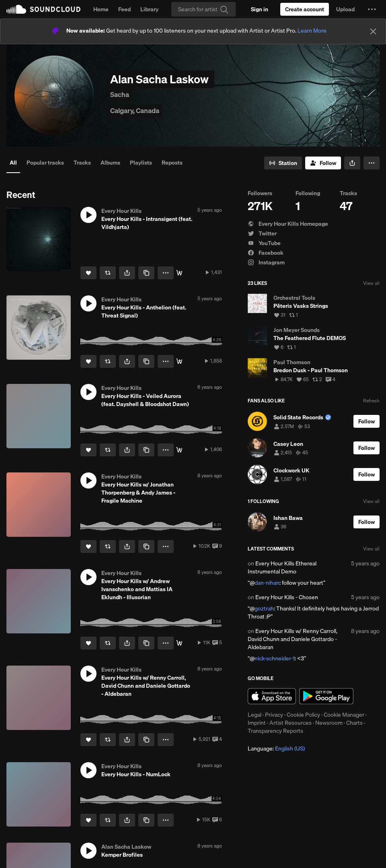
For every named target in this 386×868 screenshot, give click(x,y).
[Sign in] (260, 9)
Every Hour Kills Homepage (288, 224)
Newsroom (329, 723)
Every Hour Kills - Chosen (287, 597)
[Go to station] (283, 163)
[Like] (88, 273)
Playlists (141, 163)
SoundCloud (43, 9)
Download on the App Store (272, 696)
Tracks (82, 163)
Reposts (172, 163)
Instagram (266, 262)
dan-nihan (267, 583)
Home (101, 9)
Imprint (257, 723)
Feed (124, 9)
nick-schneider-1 (275, 658)
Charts (354, 723)
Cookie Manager (344, 715)
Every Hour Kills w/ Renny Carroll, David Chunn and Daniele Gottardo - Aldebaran (293, 639)
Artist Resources (291, 723)
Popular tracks (45, 163)
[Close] (373, 31)
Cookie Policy (303, 715)
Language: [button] (276, 748)
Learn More (312, 31)
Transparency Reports (275, 731)
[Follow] (323, 163)
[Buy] (179, 273)
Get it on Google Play (326, 696)
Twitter (262, 233)
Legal (255, 715)
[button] (372, 9)
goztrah (264, 608)
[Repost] (108, 273)
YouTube (264, 243)
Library (149, 9)
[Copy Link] (146, 273)
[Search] (203, 9)
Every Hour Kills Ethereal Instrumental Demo (282, 567)
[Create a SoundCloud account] (305, 9)
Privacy (274, 715)
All (13, 163)
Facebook (266, 253)
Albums (110, 163)
